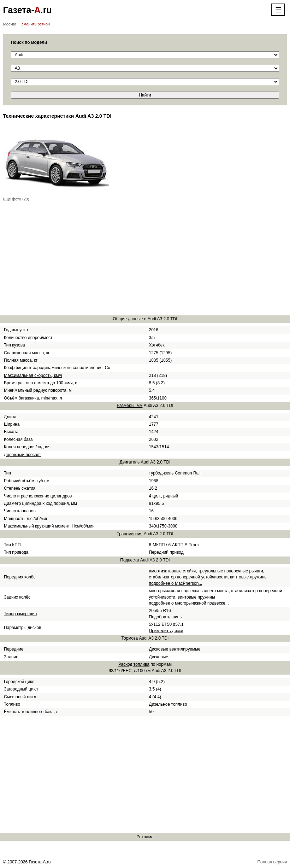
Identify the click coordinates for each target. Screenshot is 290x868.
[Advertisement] (145, 260)
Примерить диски (166, 631)
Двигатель (130, 462)
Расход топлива (134, 664)
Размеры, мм (129, 406)
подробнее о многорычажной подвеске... (189, 603)
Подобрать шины (166, 617)
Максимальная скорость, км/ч (33, 375)
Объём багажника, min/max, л (33, 398)
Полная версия (272, 862)
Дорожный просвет (22, 455)
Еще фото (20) (16, 199)
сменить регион (36, 24)
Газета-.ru (28, 10)
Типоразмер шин (20, 614)
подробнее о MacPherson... (176, 583)
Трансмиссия (130, 534)
